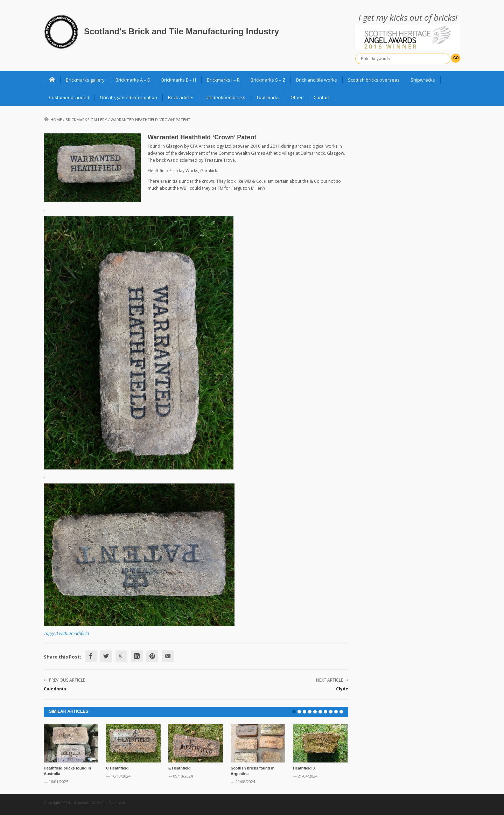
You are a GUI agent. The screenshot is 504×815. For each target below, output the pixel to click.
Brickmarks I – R (223, 80)
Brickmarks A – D (133, 80)
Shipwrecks (423, 80)
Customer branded (69, 97)
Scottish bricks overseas (374, 80)
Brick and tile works (317, 80)
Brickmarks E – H (179, 80)
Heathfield (79, 633)
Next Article (330, 680)
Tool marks (268, 97)
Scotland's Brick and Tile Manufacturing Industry (181, 31)
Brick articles (181, 97)
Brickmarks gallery (85, 80)
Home (53, 120)
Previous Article (67, 680)
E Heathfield (180, 768)
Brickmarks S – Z (268, 80)
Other (297, 97)
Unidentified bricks (225, 97)
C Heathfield (117, 768)
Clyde (342, 689)
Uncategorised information (129, 97)
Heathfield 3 (304, 768)
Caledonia (55, 689)
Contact (322, 97)
